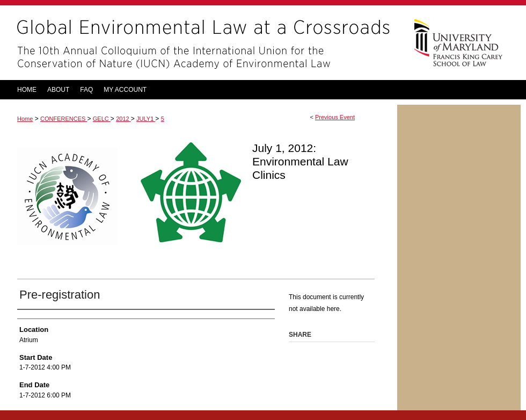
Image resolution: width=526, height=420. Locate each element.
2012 (123, 119)
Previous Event (335, 117)
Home (25, 119)
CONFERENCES (64, 119)
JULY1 (146, 119)
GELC (102, 119)
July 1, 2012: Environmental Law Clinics (300, 161)
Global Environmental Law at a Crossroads (199, 43)
